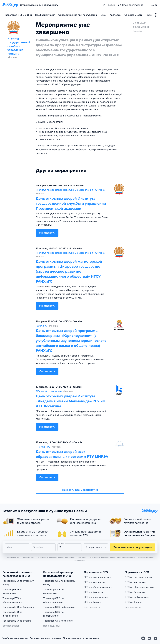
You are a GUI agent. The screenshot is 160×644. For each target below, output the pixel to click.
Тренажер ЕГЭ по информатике (12, 614)
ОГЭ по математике (136, 582)
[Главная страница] (10, 5)
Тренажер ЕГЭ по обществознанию (12, 600)
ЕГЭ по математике (95, 582)
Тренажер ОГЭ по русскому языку (59, 583)
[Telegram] (149, 638)
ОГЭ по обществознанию (139, 587)
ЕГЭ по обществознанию (98, 587)
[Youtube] (156, 638)
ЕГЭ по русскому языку (97, 577)
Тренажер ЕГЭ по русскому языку (18, 583)
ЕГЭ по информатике (96, 597)
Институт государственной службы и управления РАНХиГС (70, 190)
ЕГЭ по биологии (94, 592)
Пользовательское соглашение (81, 638)
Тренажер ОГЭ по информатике (53, 614)
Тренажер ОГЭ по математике (53, 591)
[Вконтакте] (143, 638)
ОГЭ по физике (133, 602)
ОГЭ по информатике (137, 597)
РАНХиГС (41, 326)
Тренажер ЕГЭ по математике (12, 591)
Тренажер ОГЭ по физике (58, 621)
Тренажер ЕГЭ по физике (17, 621)
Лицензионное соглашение (45, 638)
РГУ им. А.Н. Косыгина (49, 391)
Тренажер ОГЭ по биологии (59, 607)
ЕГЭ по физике (92, 602)
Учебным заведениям (15, 638)
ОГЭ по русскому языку (138, 577)
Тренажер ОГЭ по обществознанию (53, 600)
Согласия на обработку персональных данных (96, 557)
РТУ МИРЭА (43, 447)
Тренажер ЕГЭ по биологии (18, 607)
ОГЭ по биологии (135, 592)
